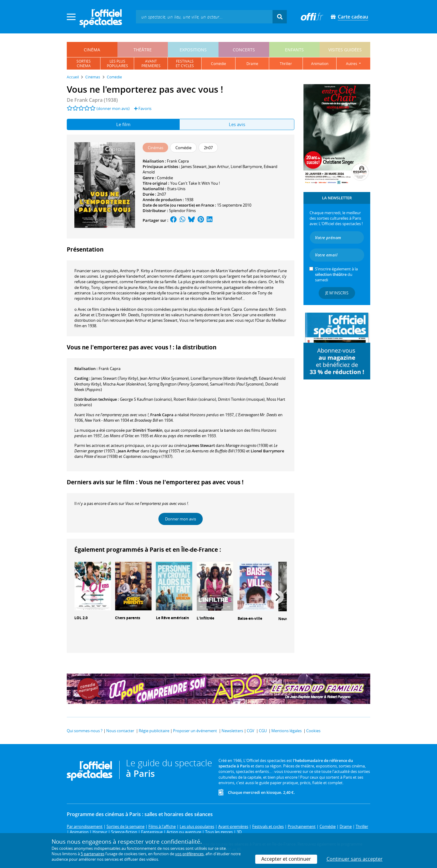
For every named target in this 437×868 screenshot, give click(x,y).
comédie (218, 64)
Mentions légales (286, 731)
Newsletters (232, 731)
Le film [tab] (123, 124)
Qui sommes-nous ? (85, 731)
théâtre (143, 50)
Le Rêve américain (173, 618)
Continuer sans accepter (355, 859)
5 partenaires (93, 854)
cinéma (92, 50)
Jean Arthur (219, 166)
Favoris (143, 108)
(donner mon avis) (113, 108)
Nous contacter (120, 731)
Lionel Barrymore (246, 166)
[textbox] (204, 17)
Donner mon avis (181, 519)
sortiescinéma (84, 63)
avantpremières (151, 63)
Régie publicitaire (154, 731)
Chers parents (128, 618)
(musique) (241, 399)
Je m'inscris (337, 293)
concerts (244, 50)
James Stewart (194, 166)
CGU (263, 731)
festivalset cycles (185, 63)
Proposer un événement (195, 731)
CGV (251, 731)
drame (252, 64)
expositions (193, 50)
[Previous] (84, 597)
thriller (286, 64)
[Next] (277, 597)
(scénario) (146, 399)
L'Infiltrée (205, 618)
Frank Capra (178, 161)
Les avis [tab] (237, 124)
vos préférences (189, 854)
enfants (294, 50)
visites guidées (345, 50)
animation (320, 64)
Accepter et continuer (286, 859)
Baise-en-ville (250, 618)
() (115, 378)
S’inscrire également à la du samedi (336, 274)
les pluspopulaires (117, 63)
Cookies (313, 731)
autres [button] (352, 64)
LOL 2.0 (81, 618)
